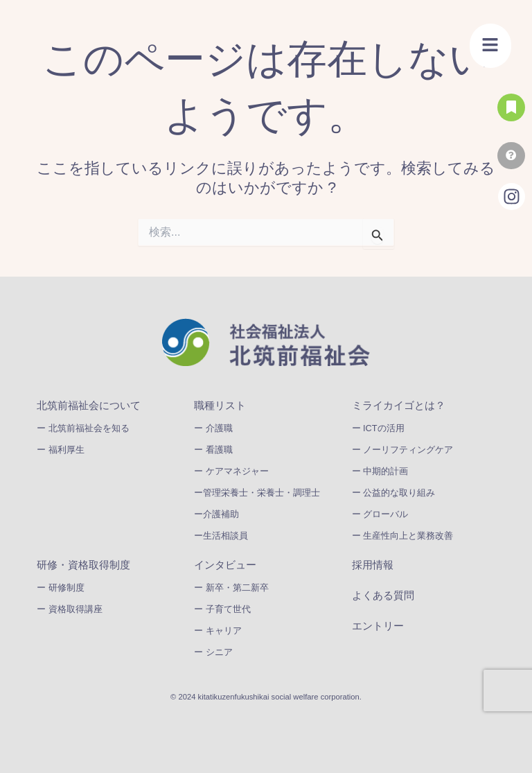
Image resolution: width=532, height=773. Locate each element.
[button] (490, 46)
